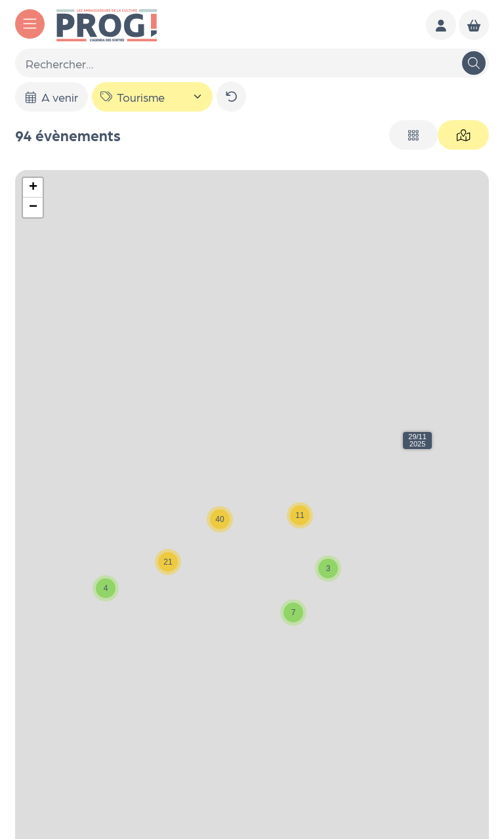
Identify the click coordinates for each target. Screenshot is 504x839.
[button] (417, 441)
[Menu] (30, 24)
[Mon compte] (441, 25)
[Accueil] (107, 23)
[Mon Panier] (474, 25)
